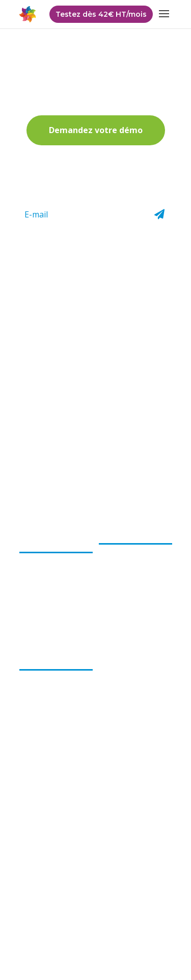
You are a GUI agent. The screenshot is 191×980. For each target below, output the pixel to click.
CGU (154, 917)
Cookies (148, 932)
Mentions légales (95, 932)
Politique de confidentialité (65, 917)
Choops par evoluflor (40, 537)
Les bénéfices (45, 659)
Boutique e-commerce (118, 606)
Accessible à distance (54, 737)
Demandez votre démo (96, 130)
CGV (128, 917)
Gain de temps (44, 722)
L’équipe (33, 558)
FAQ (106, 674)
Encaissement (122, 549)
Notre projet (40, 573)
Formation (116, 625)
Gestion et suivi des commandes (131, 582)
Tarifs (108, 688)
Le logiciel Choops (132, 533)
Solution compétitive (54, 708)
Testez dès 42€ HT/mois (101, 14)
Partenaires (118, 703)
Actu (106, 659)
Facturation (118, 564)
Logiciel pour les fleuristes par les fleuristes (47, 684)
